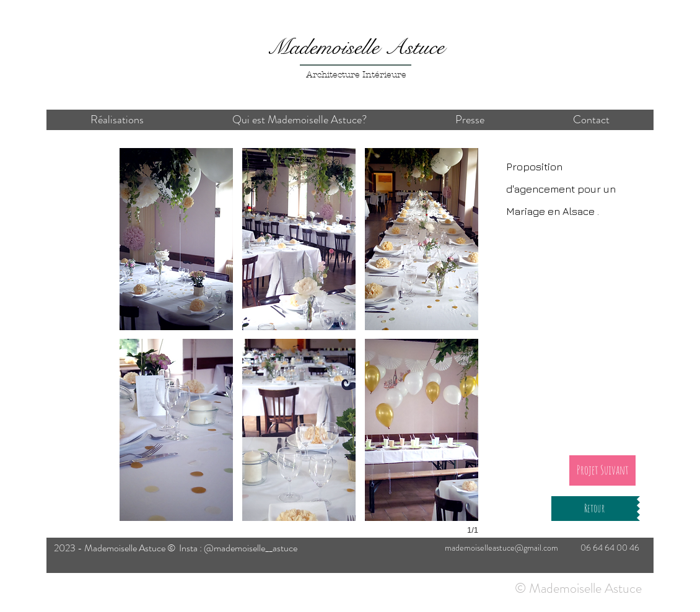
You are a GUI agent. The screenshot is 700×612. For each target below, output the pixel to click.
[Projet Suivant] (602, 470)
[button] (176, 239)
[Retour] (594, 509)
